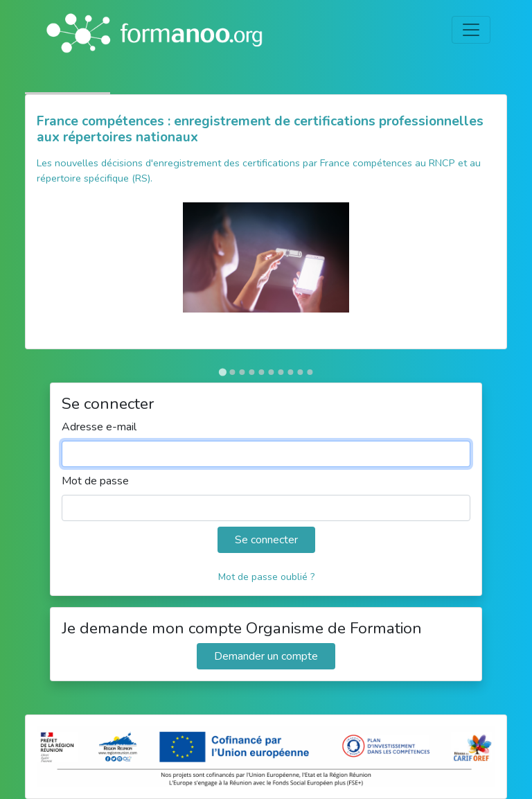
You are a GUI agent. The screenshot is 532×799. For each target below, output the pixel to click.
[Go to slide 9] (300, 372)
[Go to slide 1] (222, 372)
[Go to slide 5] (261, 372)
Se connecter (266, 540)
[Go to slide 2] (232, 372)
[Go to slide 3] (242, 372)
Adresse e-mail (99, 427)
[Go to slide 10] (310, 372)
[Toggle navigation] (471, 30)
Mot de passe (95, 481)
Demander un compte (266, 656)
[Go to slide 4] (251, 372)
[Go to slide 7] (281, 372)
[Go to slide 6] (271, 372)
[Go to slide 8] (290, 372)
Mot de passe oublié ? (266, 577)
